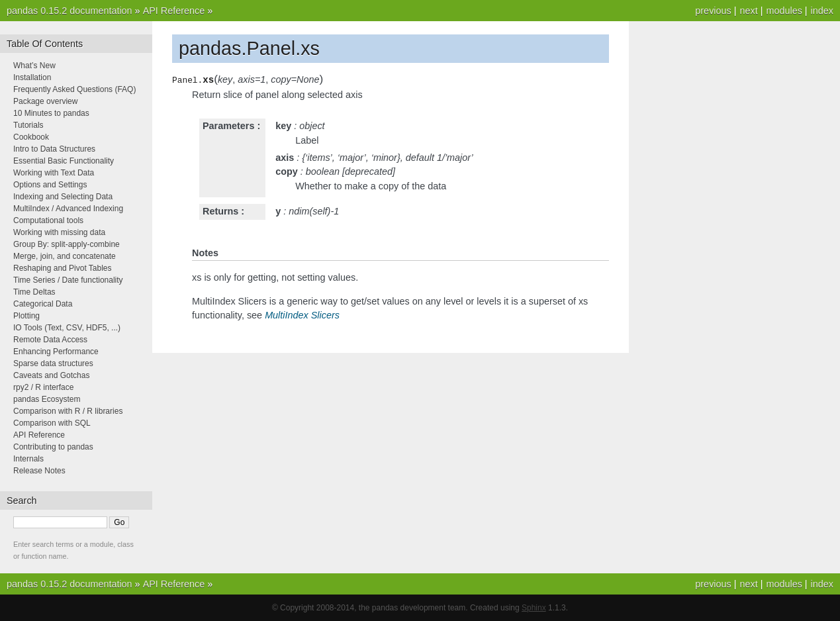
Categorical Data (43, 304)
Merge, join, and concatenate (65, 256)
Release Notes (39, 471)
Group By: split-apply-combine (67, 244)
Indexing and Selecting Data (63, 197)
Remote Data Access (50, 340)
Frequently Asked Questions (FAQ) (74, 89)
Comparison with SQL (52, 423)
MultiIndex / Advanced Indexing (68, 209)
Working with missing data (59, 232)
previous (713, 11)
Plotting (26, 316)
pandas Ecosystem (47, 399)
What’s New (34, 66)
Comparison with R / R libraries (68, 411)
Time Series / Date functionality (68, 280)
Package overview (45, 101)
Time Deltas (34, 292)
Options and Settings (50, 185)
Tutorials (28, 125)
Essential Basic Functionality (64, 161)
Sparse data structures (53, 363)
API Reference (174, 11)
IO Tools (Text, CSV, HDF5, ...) (67, 328)
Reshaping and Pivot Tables (63, 268)
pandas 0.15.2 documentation (70, 11)
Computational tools (48, 220)
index (822, 11)
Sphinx (534, 608)
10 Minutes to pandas (51, 113)
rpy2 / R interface (43, 387)
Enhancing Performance (56, 352)
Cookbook (31, 137)
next (748, 11)
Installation (32, 77)
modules (784, 11)
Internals (28, 459)
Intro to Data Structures (54, 149)
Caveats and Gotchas (51, 375)
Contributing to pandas (53, 447)
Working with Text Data (54, 173)
